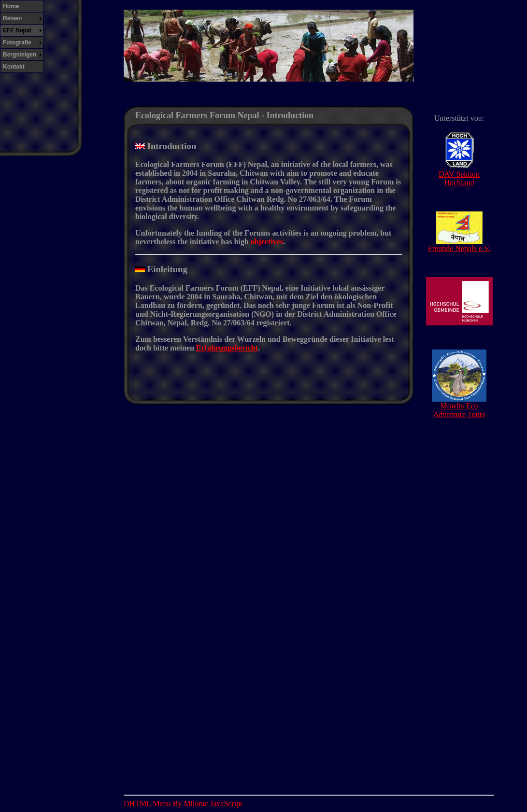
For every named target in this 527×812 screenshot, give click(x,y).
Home (11, 6)
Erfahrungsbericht (227, 348)
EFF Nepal (17, 30)
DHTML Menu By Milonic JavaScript (183, 804)
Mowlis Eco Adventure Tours (459, 407)
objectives (267, 242)
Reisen (12, 18)
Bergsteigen (20, 55)
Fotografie (17, 42)
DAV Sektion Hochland (459, 175)
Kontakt (14, 67)
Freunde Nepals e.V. (459, 245)
